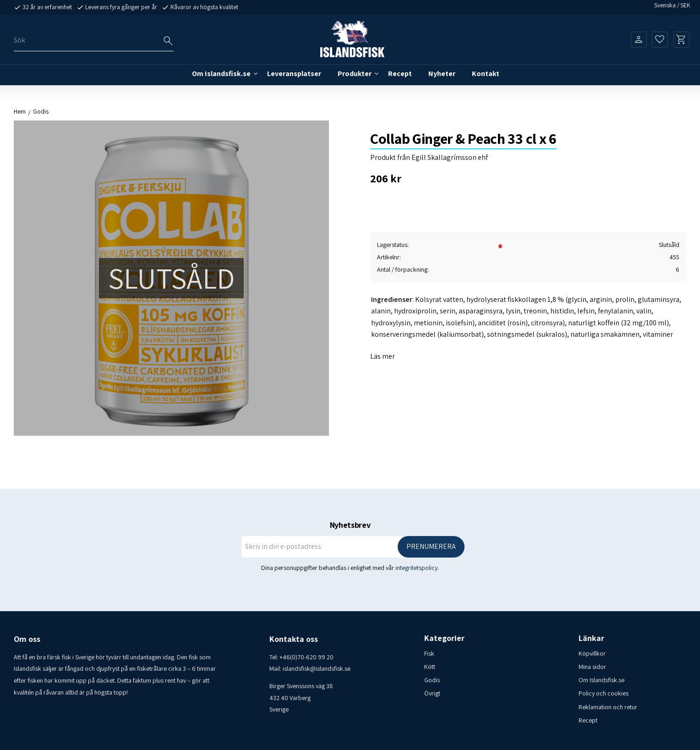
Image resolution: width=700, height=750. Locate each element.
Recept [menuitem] (400, 74)
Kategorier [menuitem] (444, 638)
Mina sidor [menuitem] (592, 667)
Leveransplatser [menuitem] (294, 74)
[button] (660, 39)
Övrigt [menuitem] (432, 693)
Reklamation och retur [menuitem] (608, 707)
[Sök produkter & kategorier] (94, 41)
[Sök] (168, 41)
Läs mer (383, 356)
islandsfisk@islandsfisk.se (317, 668)
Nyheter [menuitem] (442, 74)
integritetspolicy (416, 568)
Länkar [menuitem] (591, 638)
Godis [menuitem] (432, 680)
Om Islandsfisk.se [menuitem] (221, 74)
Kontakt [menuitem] (486, 74)
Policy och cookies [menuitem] (604, 693)
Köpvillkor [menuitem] (592, 653)
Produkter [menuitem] (355, 74)
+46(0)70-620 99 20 (306, 657)
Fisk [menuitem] (429, 653)
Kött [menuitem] (430, 667)
